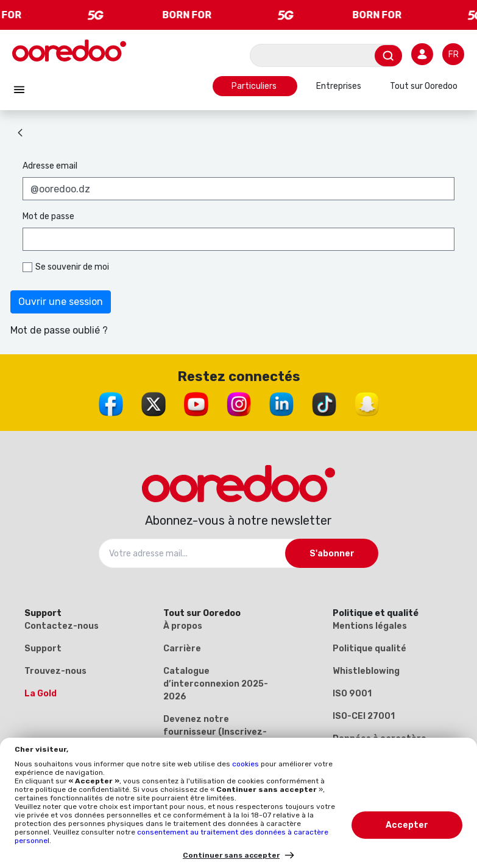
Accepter (407, 825)
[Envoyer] (388, 56)
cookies (246, 764)
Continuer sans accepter (231, 855)
